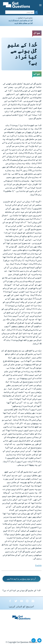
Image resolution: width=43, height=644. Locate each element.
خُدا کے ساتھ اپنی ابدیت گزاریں (21, 20)
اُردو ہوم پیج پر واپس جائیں (22, 579)
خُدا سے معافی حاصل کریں (24, 23)
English (38, 565)
